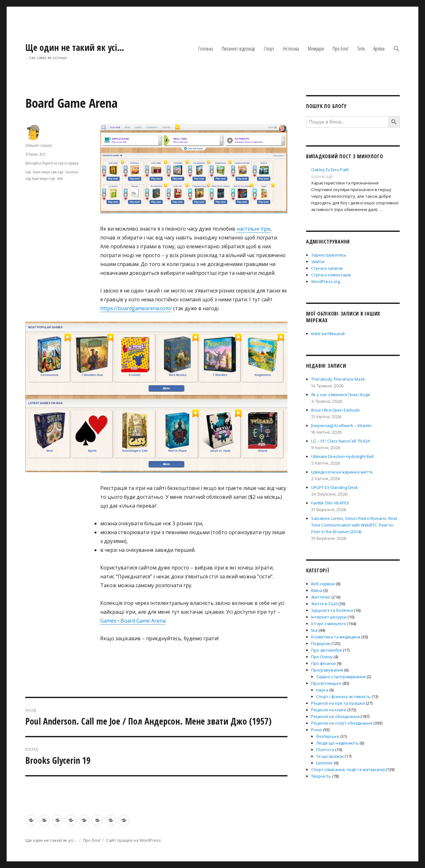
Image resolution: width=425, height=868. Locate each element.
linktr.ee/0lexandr (328, 334)
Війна (317, 590)
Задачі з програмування (341, 677)
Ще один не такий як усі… (75, 47)
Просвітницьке (326, 683)
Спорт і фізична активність (343, 696)
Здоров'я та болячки (332, 610)
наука (322, 690)
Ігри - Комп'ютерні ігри (41, 172)
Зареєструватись (329, 255)
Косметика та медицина (336, 637)
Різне (317, 730)
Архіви (379, 49)
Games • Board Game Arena (133, 621)
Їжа (314, 630)
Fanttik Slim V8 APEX (330, 503)
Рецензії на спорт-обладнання (342, 723)
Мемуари (316, 49)
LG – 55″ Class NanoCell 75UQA (341, 441)
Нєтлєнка (291, 49)
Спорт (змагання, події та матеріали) (348, 769)
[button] (397, 49)
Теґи (361, 49)
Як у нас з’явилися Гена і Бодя (341, 395)
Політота (325, 750)
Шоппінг (325, 763)
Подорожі (321, 643)
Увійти (318, 262)
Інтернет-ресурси (329, 617)
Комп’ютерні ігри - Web (47, 178)
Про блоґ (341, 49)
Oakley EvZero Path (330, 170)
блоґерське (328, 736)
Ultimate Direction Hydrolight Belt (342, 456)
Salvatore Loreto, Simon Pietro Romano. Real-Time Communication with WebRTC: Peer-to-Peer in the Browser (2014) (355, 525)
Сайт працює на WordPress (134, 840)
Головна (206, 49)
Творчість (321, 776)
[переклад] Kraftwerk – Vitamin (341, 425)
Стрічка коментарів (331, 275)
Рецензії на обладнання (335, 716)
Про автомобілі (326, 650)
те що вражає (330, 756)
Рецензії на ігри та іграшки (60, 163)
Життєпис (321, 597)
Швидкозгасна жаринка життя (342, 472)
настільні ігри (253, 229)
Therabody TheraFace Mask (338, 379)
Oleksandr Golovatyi (39, 145)
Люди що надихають (337, 743)
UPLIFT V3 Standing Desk (335, 487)
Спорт (269, 49)
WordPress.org (326, 281)
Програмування (327, 670)
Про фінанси (323, 663)
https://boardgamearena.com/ (136, 308)
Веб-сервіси (33, 163)
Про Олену (322, 657)
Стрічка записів (327, 268)
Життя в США (324, 604)
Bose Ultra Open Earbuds (336, 410)
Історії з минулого (329, 624)
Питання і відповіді (238, 49)
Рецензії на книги (329, 710)
